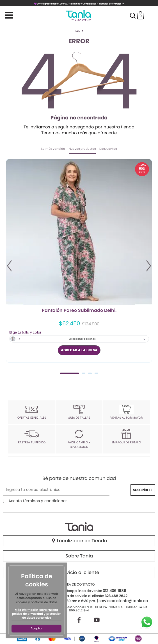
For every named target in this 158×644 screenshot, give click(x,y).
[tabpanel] (79, 261)
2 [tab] (83, 373)
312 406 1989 (115, 591)
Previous (9, 266)
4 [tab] (96, 373)
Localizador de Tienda (79, 541)
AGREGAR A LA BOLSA (79, 350)
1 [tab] (69, 373)
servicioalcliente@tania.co (123, 601)
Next (149, 266)
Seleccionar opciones (82, 339)
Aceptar (36, 628)
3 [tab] (90, 373)
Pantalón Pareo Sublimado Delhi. (79, 311)
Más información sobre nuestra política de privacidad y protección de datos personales (37, 614)
